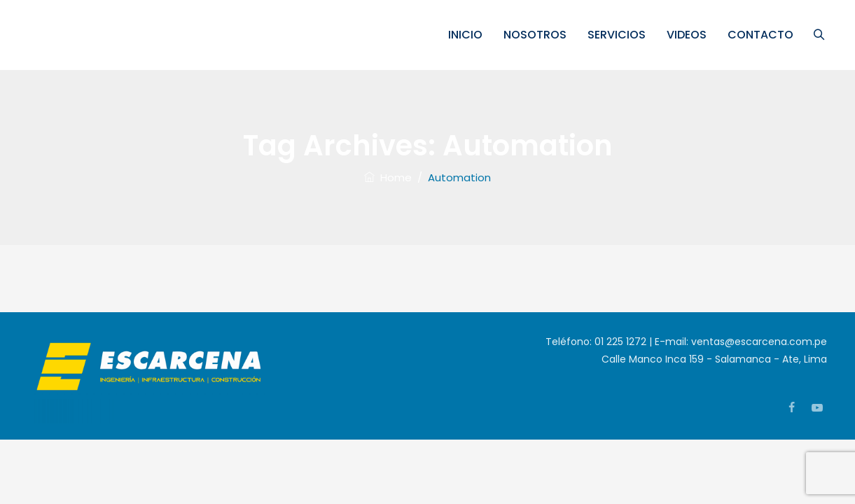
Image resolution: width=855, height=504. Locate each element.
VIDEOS (689, 35)
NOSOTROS (537, 35)
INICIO (467, 35)
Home (388, 177)
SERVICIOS (619, 35)
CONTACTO (763, 35)
